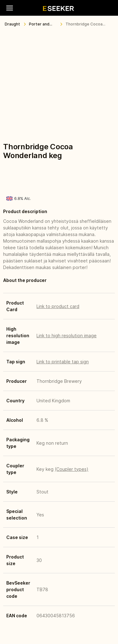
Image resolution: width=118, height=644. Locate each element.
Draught (12, 24)
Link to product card (58, 306)
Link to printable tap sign (63, 362)
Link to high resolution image (67, 336)
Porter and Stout (39, 25)
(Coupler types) (72, 469)
